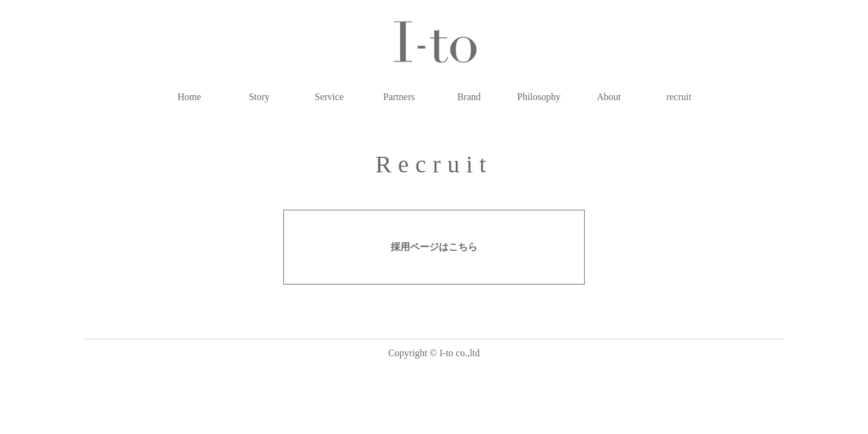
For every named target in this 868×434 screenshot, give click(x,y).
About (609, 97)
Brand (469, 97)
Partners (399, 97)
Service (329, 97)
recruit (679, 97)
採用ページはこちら (434, 247)
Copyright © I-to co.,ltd (434, 353)
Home (189, 97)
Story (259, 97)
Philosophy (539, 97)
